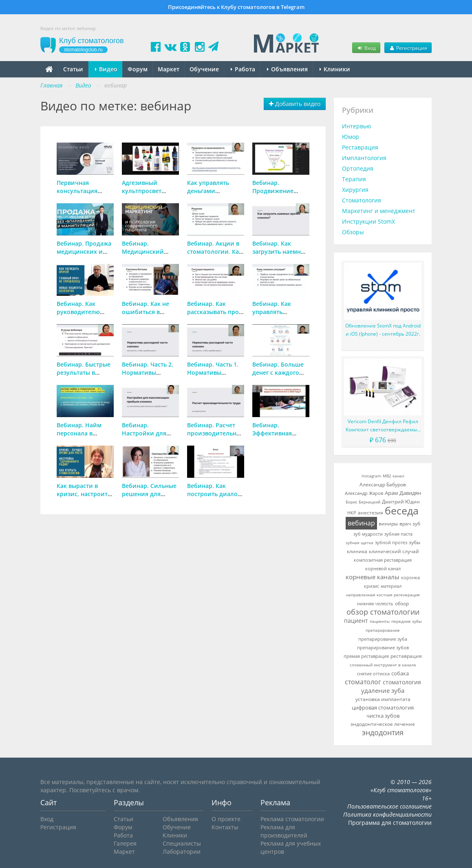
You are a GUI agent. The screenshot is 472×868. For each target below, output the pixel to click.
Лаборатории (182, 852)
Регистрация (408, 48)
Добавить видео (295, 104)
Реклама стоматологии (292, 819)
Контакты (225, 827)
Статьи (73, 69)
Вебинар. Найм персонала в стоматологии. (79, 433)
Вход (366, 48)
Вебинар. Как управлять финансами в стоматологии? (274, 316)
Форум (138, 69)
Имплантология (364, 158)
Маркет (169, 69)
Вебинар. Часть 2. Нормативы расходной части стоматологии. (148, 377)
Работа (243, 69)
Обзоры (353, 232)
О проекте (226, 819)
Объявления (287, 69)
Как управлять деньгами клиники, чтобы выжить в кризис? (213, 195)
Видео (106, 69)
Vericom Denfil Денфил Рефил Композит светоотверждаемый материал (383, 426)
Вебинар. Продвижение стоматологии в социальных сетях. (280, 195)
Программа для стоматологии (390, 823)
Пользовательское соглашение (389, 806)
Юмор (351, 137)
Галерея (125, 843)
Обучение (204, 69)
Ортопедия (358, 168)
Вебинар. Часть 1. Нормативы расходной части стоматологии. (213, 377)
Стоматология (362, 200)
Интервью (357, 126)
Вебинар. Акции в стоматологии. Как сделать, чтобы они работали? (215, 256)
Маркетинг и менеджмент (379, 211)
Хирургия (355, 190)
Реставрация (360, 147)
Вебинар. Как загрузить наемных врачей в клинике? (280, 252)
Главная (51, 85)
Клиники (335, 69)
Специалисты (182, 843)
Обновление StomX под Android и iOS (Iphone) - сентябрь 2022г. (383, 330)
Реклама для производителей (284, 831)
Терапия (354, 179)
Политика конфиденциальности (387, 814)
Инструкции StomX (368, 221)
